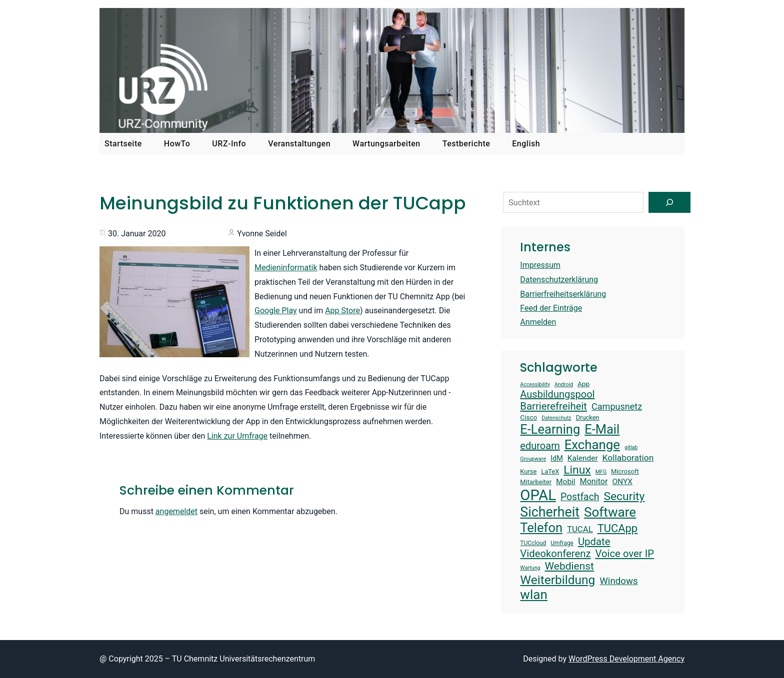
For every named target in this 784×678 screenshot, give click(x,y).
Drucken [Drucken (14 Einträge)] (588, 417)
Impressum (540, 265)
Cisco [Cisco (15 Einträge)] (528, 417)
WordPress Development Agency (626, 659)
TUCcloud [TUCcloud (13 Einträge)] (533, 543)
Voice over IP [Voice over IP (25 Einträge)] (624, 554)
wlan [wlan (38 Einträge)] (534, 595)
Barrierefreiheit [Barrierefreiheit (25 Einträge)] (553, 406)
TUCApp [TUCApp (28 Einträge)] (617, 528)
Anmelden (538, 322)
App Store (342, 311)
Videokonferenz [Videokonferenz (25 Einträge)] (555, 554)
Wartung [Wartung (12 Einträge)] (530, 568)
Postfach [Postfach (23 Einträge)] (580, 497)
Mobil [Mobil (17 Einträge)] (566, 482)
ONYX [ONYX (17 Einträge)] (622, 482)
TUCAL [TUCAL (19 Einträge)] (580, 529)
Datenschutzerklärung (559, 280)
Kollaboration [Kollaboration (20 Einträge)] (628, 458)
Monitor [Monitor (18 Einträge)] (594, 481)
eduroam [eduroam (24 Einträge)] (540, 446)
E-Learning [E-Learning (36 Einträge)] (550, 429)
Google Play (276, 311)
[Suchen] (669, 202)
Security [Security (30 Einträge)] (624, 496)
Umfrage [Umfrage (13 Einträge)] (562, 543)
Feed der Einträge (551, 308)
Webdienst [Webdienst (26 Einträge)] (569, 566)
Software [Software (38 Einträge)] (610, 512)
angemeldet (176, 511)
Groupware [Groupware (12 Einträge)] (533, 459)
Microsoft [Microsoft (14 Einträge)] (625, 471)
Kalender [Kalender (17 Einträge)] (583, 458)
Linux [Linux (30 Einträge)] (577, 470)
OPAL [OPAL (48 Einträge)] (538, 495)
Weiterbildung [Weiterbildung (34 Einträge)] (557, 580)
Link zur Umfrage (237, 436)
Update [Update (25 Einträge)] (594, 542)
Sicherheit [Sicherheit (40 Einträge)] (550, 512)
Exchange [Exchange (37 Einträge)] (592, 445)
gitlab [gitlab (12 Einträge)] (631, 448)
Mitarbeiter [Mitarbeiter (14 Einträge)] (536, 482)
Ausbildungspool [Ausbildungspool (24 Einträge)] (557, 394)
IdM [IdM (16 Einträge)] (557, 458)
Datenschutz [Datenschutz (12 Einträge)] (556, 418)
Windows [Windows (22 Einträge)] (618, 581)
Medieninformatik (286, 268)
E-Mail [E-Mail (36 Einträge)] (602, 429)
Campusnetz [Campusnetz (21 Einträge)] (617, 406)
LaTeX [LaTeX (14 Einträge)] (550, 471)
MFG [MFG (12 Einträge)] (601, 472)
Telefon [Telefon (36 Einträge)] (541, 528)
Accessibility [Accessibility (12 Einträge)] (535, 385)
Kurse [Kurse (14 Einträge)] (528, 471)
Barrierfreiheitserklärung (563, 294)
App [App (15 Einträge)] (583, 384)
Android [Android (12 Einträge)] (564, 385)
